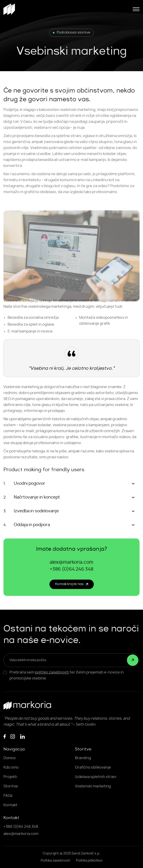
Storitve (11, 786)
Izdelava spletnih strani (96, 777)
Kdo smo (11, 767)
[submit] (133, 660)
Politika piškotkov (89, 861)
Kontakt (10, 805)
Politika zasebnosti (55, 861)
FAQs (8, 796)
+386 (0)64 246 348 (71, 569)
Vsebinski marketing (93, 786)
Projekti (10, 777)
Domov (10, 758)
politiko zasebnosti (52, 672)
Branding (83, 758)
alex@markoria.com (71, 562)
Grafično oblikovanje (93, 767)
